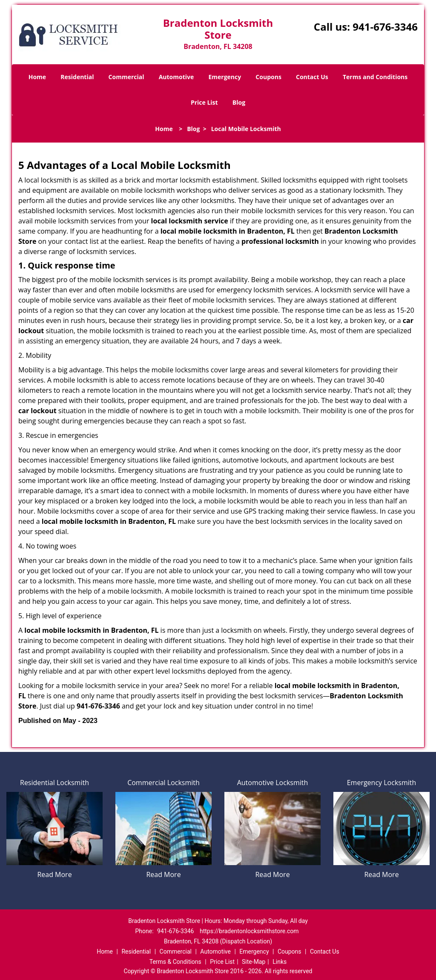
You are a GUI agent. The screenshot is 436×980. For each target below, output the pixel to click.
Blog (239, 102)
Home (37, 77)
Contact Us (312, 77)
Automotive (176, 77)
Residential (77, 77)
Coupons (268, 77)
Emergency (225, 77)
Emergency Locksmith (382, 783)
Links (280, 962)
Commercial (126, 77)
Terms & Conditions (175, 962)
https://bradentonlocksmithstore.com (249, 931)
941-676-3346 (385, 27)
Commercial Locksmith (163, 783)
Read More (54, 874)
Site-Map (254, 962)
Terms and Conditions (375, 77)
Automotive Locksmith (273, 783)
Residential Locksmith (54, 783)
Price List (204, 102)
